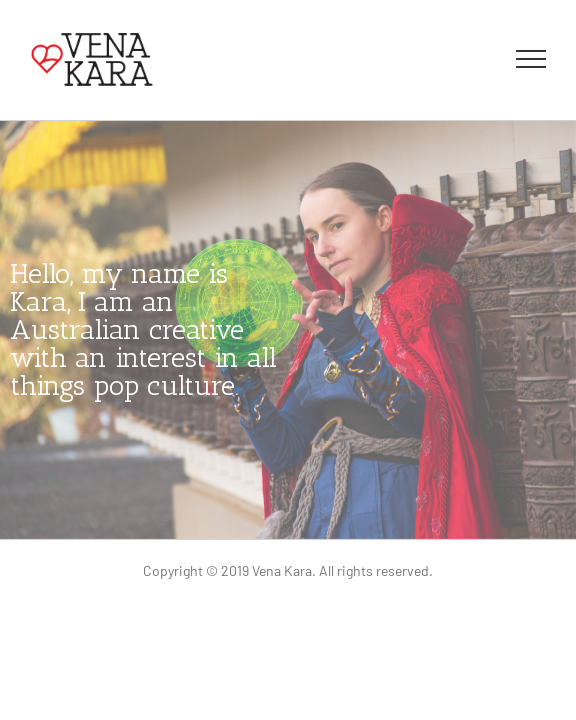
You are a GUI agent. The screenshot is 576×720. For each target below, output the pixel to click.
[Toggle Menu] (531, 59)
